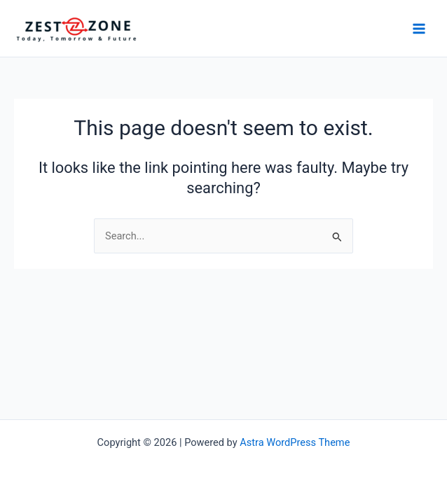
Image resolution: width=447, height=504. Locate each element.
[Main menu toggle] (419, 28)
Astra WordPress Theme (295, 442)
